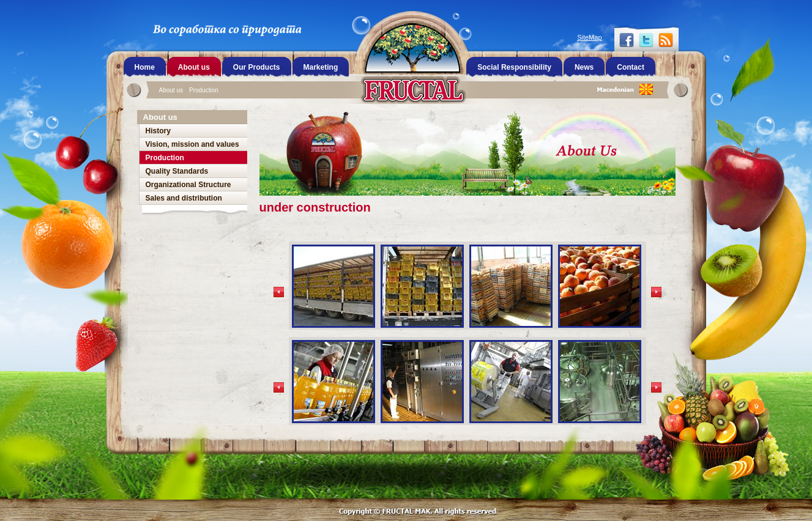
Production (204, 90)
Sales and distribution (184, 198)
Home (145, 67)
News (584, 67)
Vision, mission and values (192, 144)
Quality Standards (177, 171)
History (158, 131)
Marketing (321, 67)
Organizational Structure (188, 185)
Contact (631, 67)
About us (171, 90)
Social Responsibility (514, 67)
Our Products (257, 67)
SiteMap (589, 37)
